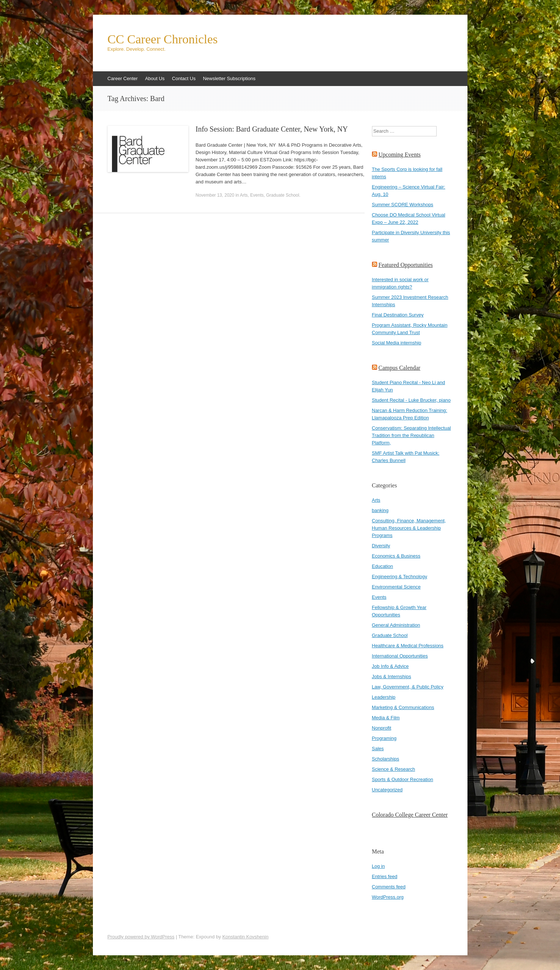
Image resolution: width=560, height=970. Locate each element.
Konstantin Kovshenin (245, 937)
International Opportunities (400, 656)
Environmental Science (396, 587)
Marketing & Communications (403, 707)
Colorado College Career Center (410, 815)
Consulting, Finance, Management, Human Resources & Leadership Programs (409, 528)
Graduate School (283, 195)
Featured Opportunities (406, 265)
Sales (378, 749)
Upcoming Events (400, 155)
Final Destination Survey (398, 315)
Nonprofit (382, 728)
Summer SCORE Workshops (403, 205)
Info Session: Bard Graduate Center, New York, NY (272, 129)
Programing (384, 738)
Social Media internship (397, 343)
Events (257, 195)
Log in (378, 866)
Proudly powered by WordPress (141, 937)
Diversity (381, 546)
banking (380, 510)
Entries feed (385, 876)
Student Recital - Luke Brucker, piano (411, 400)
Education (383, 566)
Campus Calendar (400, 368)
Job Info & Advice (390, 666)
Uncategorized (387, 790)
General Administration (396, 625)
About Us (155, 78)
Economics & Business (396, 556)
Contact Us (184, 78)
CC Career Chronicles (163, 39)
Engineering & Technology (400, 577)
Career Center (123, 78)
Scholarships (386, 759)
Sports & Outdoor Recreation (403, 779)
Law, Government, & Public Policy (408, 687)
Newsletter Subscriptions (229, 78)
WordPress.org (388, 897)
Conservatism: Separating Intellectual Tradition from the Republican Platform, (411, 435)
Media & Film (386, 718)
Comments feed (389, 887)
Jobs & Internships (392, 677)
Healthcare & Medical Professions (408, 646)
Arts (244, 195)
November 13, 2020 (215, 195)
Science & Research (394, 769)
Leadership (384, 697)
